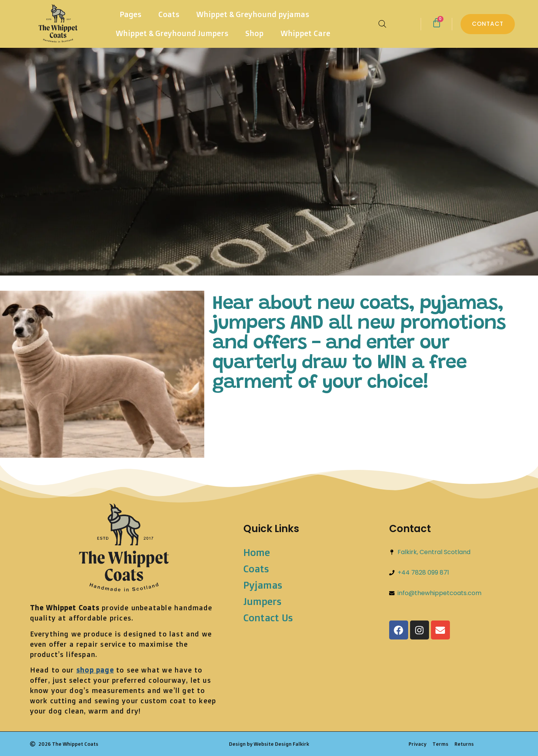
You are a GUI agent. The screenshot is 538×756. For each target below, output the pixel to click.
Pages (130, 14)
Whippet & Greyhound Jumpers (172, 33)
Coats (169, 14)
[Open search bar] (382, 24)
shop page (95, 670)
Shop (254, 33)
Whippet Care (305, 33)
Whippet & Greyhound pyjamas (253, 14)
